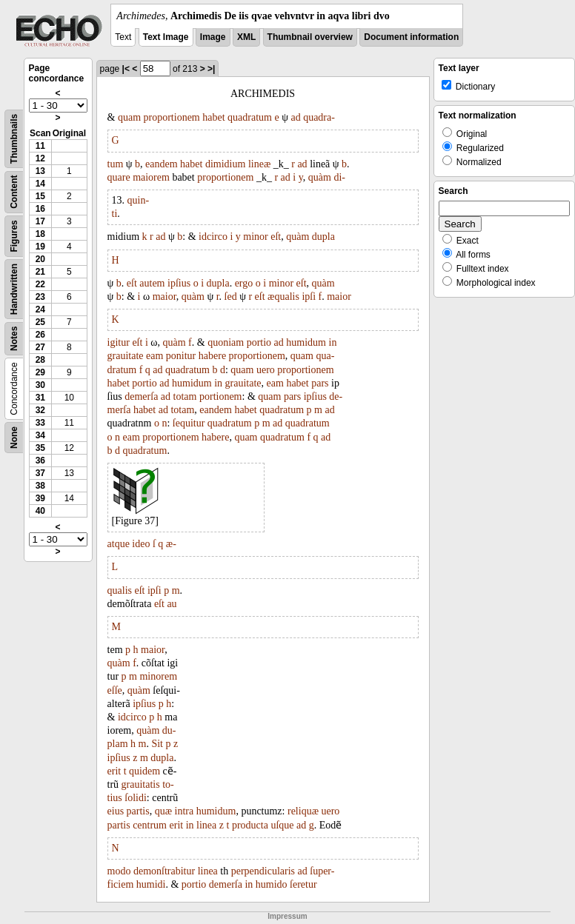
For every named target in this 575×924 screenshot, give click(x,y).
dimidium (225, 164)
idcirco (213, 237)
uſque (282, 825)
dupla (323, 237)
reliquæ (303, 811)
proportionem (172, 117)
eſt (276, 237)
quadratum (250, 117)
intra (185, 811)
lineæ (259, 164)
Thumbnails (14, 139)
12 (40, 158)
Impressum (287, 916)
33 (40, 423)
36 (40, 461)
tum (116, 164)
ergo (244, 283)
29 (40, 372)
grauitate (126, 356)
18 (40, 234)
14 (40, 184)
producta (250, 825)
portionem (221, 396)
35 (40, 448)
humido (272, 884)
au (172, 604)
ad (295, 117)
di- (339, 177)
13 (40, 171)
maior (164, 297)
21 (40, 272)
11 (40, 146)
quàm (320, 177)
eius (116, 811)
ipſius (179, 283)
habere (212, 356)
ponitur (181, 356)
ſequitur (189, 423)
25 (40, 322)
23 (40, 297)
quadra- (319, 117)
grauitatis (141, 784)
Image (213, 37)
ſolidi (136, 798)
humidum (306, 342)
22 (40, 284)
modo (119, 871)
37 (40, 473)
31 (40, 398)
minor (255, 237)
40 (40, 511)
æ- (171, 544)
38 (40, 486)
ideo (141, 544)
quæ (163, 811)
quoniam (226, 342)
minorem (158, 676)
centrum (150, 825)
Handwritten (14, 289)
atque (119, 544)
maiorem (151, 177)
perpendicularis (263, 871)
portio (259, 342)
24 (40, 309)
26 (40, 335)
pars (320, 383)
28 (40, 360)
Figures (14, 236)
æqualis (283, 297)
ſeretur (303, 884)
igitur (119, 342)
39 (40, 498)
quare (119, 177)
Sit (157, 744)
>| (211, 69)
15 (40, 196)
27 (40, 347)
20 (40, 259)
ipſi (309, 297)
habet (213, 117)
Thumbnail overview (310, 37)
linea (206, 825)
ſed (231, 297)
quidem (144, 771)
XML (246, 37)
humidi (151, 884)
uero (266, 370)
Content (14, 192)
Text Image (166, 37)
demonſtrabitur (164, 871)
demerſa (141, 396)
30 (40, 385)
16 (40, 209)
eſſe (115, 690)
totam (185, 396)
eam (154, 356)
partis (138, 811)
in (333, 342)
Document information (411, 37)
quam (129, 117)
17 (40, 221)
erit (114, 771)
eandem (162, 164)
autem (152, 283)
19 (40, 247)
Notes (14, 339)
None (14, 438)
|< (126, 69)
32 (40, 410)
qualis (120, 590)
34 (40, 435)
